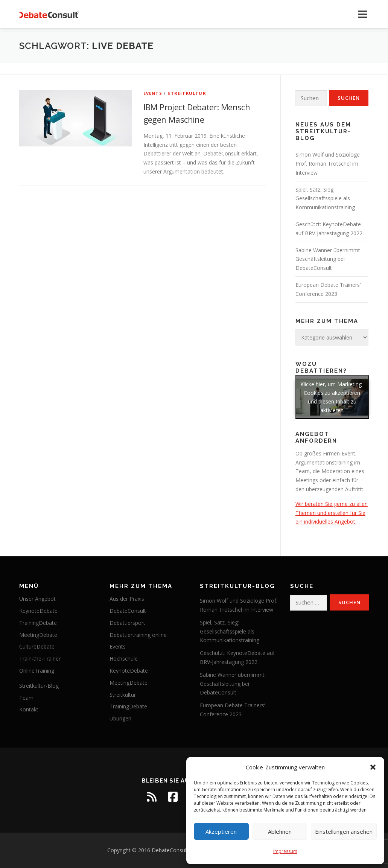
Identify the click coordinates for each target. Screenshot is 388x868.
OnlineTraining (37, 671)
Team (26, 698)
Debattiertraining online (138, 635)
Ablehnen (280, 831)
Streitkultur (187, 93)
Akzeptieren (221, 831)
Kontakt (29, 709)
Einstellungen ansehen (344, 831)
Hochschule (124, 659)
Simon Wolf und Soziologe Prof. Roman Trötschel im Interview (328, 164)
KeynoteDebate (38, 611)
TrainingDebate (38, 623)
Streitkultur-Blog (39, 686)
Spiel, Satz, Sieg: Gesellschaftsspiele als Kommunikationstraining (325, 199)
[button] (373, 767)
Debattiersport (127, 623)
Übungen (120, 718)
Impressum (285, 851)
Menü (363, 14)
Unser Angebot (37, 599)
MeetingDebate (38, 635)
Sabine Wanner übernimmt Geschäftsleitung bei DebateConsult (328, 259)
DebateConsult (128, 611)
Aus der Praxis (127, 599)
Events (153, 93)
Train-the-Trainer (40, 659)
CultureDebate (37, 646)
